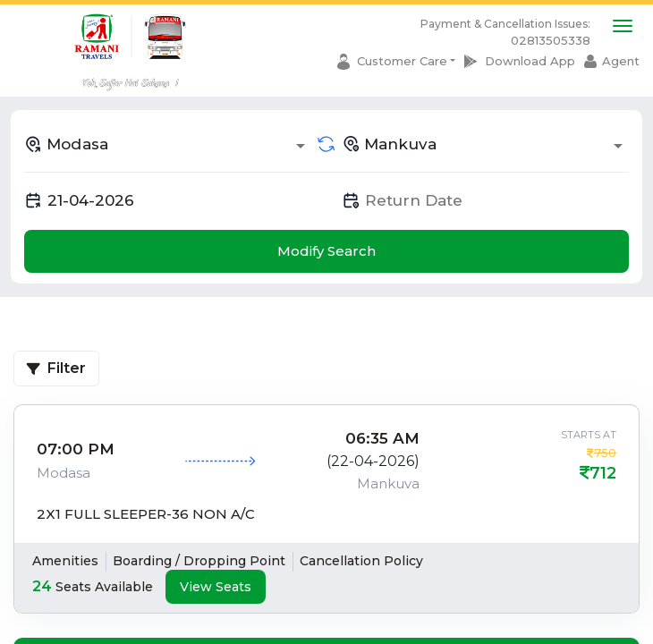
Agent (621, 61)
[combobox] (168, 144)
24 (42, 586)
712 (603, 473)
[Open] (301, 146)
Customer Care (402, 61)
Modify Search (326, 251)
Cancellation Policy (361, 561)
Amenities (65, 561)
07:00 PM (76, 449)
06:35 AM (382, 438)
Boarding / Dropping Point (199, 561)
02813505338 (551, 40)
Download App (530, 61)
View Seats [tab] (216, 587)
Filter (56, 368)
